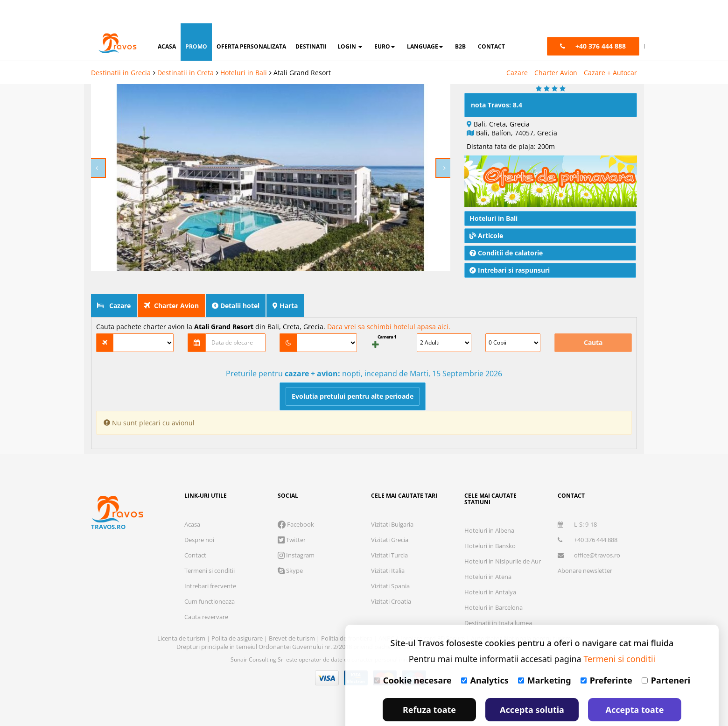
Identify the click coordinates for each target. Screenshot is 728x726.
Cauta (593, 336)
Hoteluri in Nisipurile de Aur (503, 555)
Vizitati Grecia (390, 533)
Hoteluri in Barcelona (493, 601)
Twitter (292, 533)
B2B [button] (460, 23)
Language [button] (425, 23)
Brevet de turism (293, 632)
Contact (195, 549)
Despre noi (199, 533)
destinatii (311, 23)
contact (491, 23)
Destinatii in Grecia (121, 49)
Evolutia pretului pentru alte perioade (353, 390)
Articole (486, 229)
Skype (290, 564)
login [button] (350, 23)
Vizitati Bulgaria (392, 518)
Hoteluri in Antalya (490, 585)
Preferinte (606, 657)
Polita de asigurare (238, 632)
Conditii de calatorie (506, 246)
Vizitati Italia (388, 564)
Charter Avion (556, 49)
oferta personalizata (251, 23)
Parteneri (666, 657)
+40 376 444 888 (588, 533)
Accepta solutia (532, 686)
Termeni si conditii (210, 564)
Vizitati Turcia (389, 549)
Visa (327, 671)
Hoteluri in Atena (488, 570)
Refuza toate (429, 686)
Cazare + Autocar (610, 49)
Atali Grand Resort (302, 49)
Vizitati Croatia (391, 595)
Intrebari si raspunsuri (510, 264)
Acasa (192, 518)
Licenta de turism (182, 632)
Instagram (296, 549)
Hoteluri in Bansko (490, 539)
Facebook (296, 518)
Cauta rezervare (206, 610)
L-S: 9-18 (577, 518)
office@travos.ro (589, 549)
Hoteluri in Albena (489, 524)
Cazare (517, 49)
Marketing (545, 657)
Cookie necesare (413, 657)
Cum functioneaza (210, 595)
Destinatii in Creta (185, 49)
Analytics (485, 657)
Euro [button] (385, 23)
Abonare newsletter (585, 564)
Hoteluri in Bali (244, 49)
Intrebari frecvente (210, 579)
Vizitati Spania (390, 579)
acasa (167, 23)
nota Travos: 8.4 (497, 98)
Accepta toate (635, 686)
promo (196, 23)
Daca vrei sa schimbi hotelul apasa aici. (389, 320)
